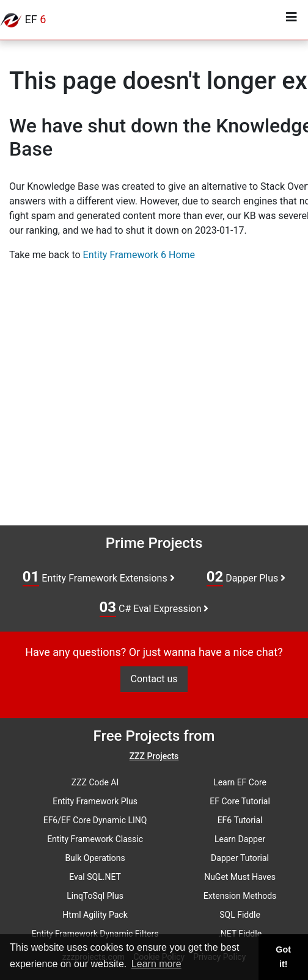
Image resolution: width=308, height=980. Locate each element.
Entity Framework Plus (95, 801)
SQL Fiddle (240, 915)
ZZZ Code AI (95, 782)
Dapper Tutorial (240, 858)
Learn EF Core (240, 782)
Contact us (154, 679)
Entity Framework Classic (95, 839)
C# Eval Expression (154, 608)
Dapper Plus (246, 577)
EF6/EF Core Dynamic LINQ (95, 820)
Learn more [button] (156, 964)
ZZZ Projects (154, 756)
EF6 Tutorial (240, 820)
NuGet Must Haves (240, 877)
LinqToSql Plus (95, 896)
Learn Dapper (240, 839)
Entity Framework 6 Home (139, 255)
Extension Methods (240, 896)
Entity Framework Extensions (99, 577)
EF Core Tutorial (240, 801)
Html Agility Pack (95, 915)
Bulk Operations (95, 858)
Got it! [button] (283, 957)
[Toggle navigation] (291, 20)
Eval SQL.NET (95, 877)
